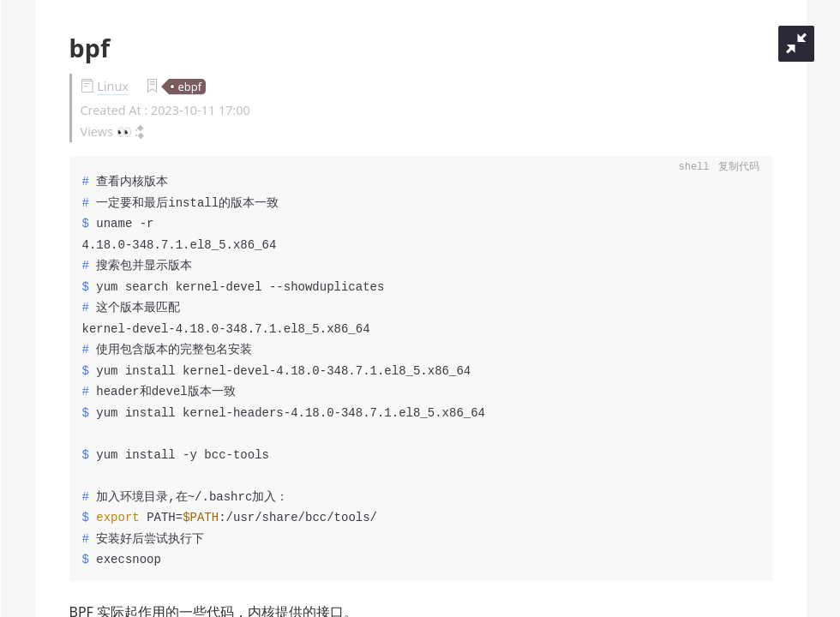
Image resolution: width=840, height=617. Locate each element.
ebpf (189, 87)
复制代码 (739, 168)
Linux (113, 86)
